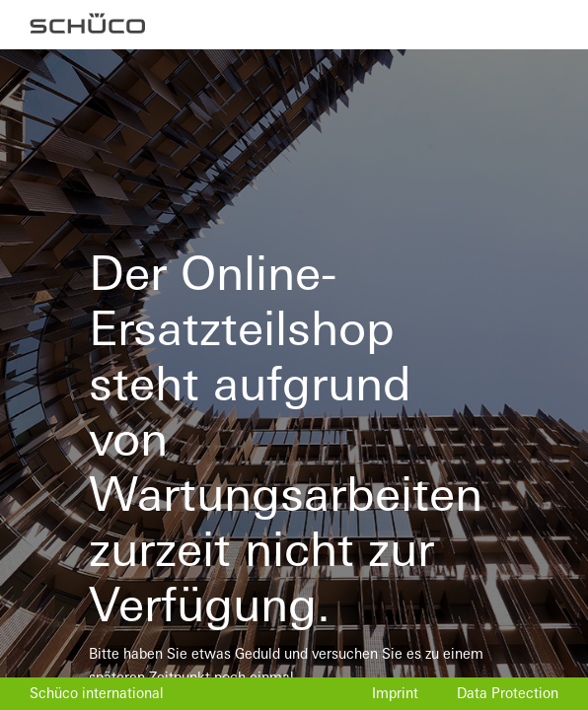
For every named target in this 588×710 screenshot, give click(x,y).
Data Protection (508, 693)
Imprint (395, 693)
